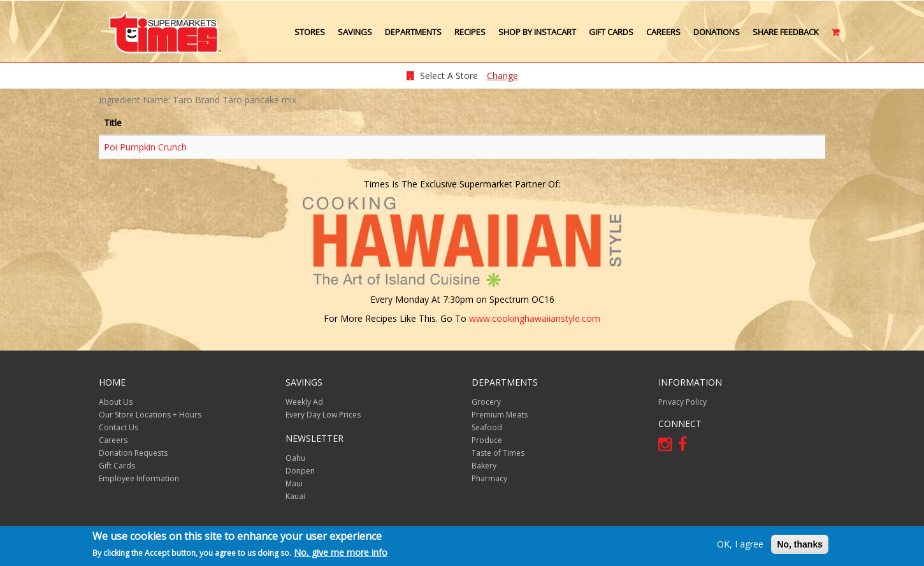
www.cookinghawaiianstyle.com (535, 318)
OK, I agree (740, 544)
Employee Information (139, 478)
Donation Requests (133, 453)
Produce (487, 440)
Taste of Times (498, 453)
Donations (717, 32)
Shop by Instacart (537, 32)
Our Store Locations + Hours (150, 415)
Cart (836, 37)
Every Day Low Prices (323, 415)
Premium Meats (500, 415)
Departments (413, 32)
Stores (310, 32)
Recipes (470, 32)
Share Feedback (786, 32)
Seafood (487, 427)
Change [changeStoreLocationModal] (502, 76)
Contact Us (119, 427)
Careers (663, 32)
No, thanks (800, 544)
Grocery (486, 402)
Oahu (295, 458)
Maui (294, 483)
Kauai (295, 496)
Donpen (300, 471)
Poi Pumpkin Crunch (145, 147)
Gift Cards (611, 32)
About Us (116, 402)
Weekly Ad (304, 402)
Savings (355, 32)
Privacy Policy (682, 402)
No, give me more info (341, 552)
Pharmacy (489, 478)
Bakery (484, 466)
